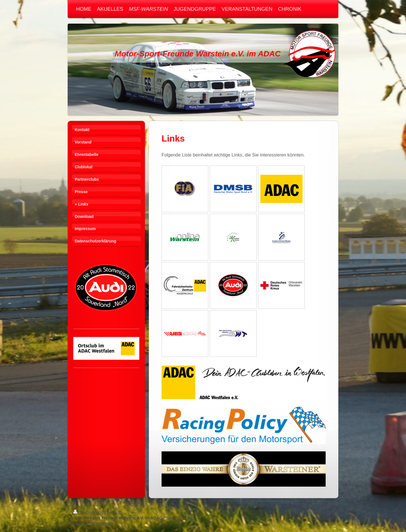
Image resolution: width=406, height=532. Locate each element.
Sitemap (114, 512)
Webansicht (322, 518)
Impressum (173, 518)
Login (328, 512)
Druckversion (89, 512)
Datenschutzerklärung (93, 524)
